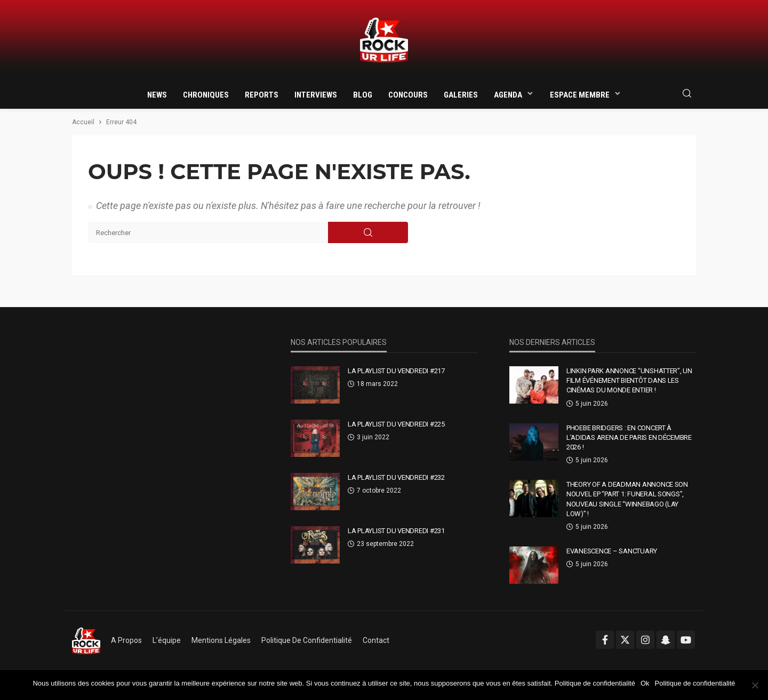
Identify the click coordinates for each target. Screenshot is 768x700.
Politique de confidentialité (307, 640)
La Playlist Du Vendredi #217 (396, 371)
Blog (363, 95)
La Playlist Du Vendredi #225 (396, 424)
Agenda (508, 95)
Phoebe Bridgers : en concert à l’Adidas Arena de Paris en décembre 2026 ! (629, 437)
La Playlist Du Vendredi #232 (396, 477)
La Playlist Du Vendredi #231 (396, 531)
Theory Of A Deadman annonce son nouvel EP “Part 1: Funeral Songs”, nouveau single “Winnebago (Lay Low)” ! (627, 499)
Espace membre (580, 95)
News (157, 95)
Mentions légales (221, 640)
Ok (645, 683)
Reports (262, 95)
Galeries (461, 95)
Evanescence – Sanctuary (612, 551)
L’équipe (167, 640)
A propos (126, 640)
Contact (376, 640)
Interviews (316, 95)
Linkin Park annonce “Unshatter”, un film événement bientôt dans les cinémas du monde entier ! (629, 380)
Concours (408, 95)
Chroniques (206, 95)
